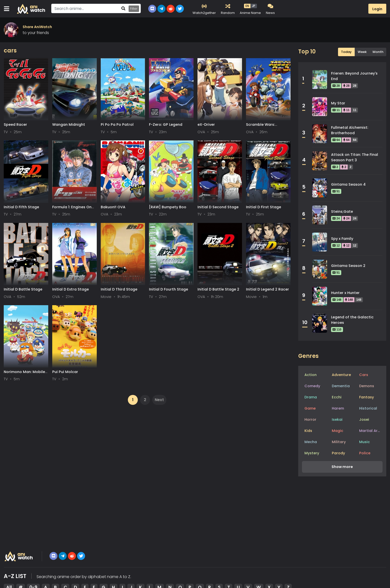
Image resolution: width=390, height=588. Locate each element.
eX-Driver (206, 125)
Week (362, 52)
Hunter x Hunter (345, 293)
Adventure (341, 375)
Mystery (312, 453)
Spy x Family (342, 239)
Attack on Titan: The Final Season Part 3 (355, 157)
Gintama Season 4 (348, 184)
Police (365, 453)
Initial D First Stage (264, 207)
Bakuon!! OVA (113, 207)
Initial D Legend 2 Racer (268, 289)
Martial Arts (370, 431)
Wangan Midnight (69, 125)
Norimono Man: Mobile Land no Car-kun (24, 374)
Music (365, 442)
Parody (338, 453)
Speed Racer (15, 125)
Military (339, 442)
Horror (310, 420)
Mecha (311, 442)
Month (378, 52)
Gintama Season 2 (348, 266)
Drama (311, 397)
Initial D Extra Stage (71, 289)
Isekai (337, 420)
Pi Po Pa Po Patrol (117, 125)
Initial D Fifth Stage (21, 207)
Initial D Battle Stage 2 (218, 289)
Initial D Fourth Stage (169, 289)
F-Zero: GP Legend (166, 125)
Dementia (341, 386)
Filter (134, 9)
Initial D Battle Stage (23, 289)
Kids (308, 431)
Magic (338, 431)
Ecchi (337, 397)
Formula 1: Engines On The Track (72, 209)
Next (159, 400)
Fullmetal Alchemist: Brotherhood (350, 130)
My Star (338, 103)
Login (377, 9)
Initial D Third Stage (119, 289)
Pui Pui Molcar (65, 372)
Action (311, 375)
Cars (364, 375)
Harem (338, 408)
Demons (367, 386)
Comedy (312, 386)
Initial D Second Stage (218, 207)
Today (346, 52)
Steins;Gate (342, 211)
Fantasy (366, 397)
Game (310, 408)
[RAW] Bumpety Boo (168, 207)
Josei (364, 420)
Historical (368, 408)
